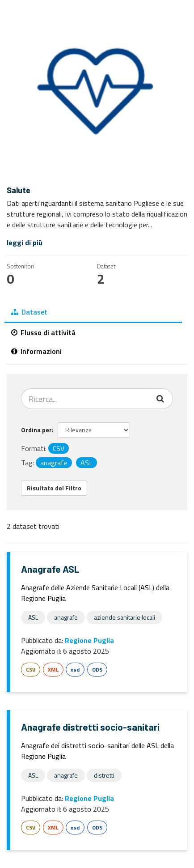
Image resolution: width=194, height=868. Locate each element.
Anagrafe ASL (50, 569)
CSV (31, 670)
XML (53, 670)
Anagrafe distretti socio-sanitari (90, 727)
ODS (97, 670)
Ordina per (36, 430)
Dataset (29, 312)
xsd (75, 670)
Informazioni (36, 351)
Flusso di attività (43, 332)
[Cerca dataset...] (85, 399)
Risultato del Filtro (54, 488)
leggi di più (25, 243)
